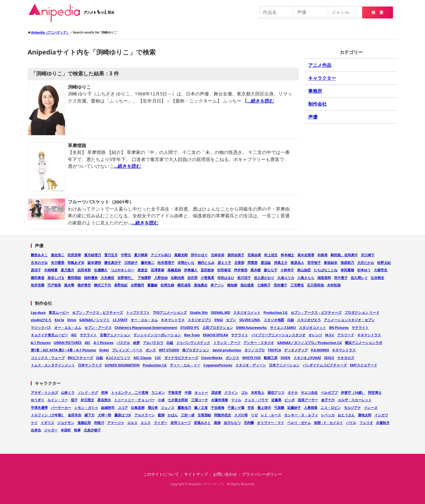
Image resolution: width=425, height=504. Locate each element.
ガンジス (232, 358)
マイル (236, 400)
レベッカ (328, 415)
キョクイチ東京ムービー (49, 335)
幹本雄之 (288, 255)
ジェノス (168, 407)
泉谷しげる (56, 278)
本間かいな (186, 262)
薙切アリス (276, 392)
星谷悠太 (104, 400)
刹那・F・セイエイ (329, 423)
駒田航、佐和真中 (344, 255)
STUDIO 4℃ (190, 327)
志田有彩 (84, 270)
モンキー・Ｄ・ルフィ (301, 415)
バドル (351, 423)
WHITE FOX (252, 358)
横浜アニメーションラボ (364, 343)
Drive (72, 320)
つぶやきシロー (123, 270)
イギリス (47, 423)
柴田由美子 (236, 255)
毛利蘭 (249, 423)
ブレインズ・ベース (127, 350)
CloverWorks (212, 358)
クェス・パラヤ (256, 400)
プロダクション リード (362, 312)
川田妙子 (131, 262)
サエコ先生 (309, 392)
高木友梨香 (306, 255)
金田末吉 (75, 415)
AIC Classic (143, 358)
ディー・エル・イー (185, 365)
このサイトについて (161, 474)
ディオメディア (296, 350)
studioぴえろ (41, 320)
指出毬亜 (247, 285)
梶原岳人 (297, 262)
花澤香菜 (157, 270)
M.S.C (330, 335)
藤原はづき (123, 415)
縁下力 (90, 415)
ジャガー (51, 430)
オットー (201, 392)
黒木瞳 (256, 270)
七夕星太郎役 (178, 400)
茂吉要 (216, 392)
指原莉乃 (347, 262)
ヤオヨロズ (346, 358)
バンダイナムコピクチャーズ (325, 365)
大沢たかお (366, 262)
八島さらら (306, 278)
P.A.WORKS (320, 350)
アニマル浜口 (161, 255)
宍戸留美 (54, 285)
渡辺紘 (266, 262)
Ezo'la (59, 320)
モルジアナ (352, 407)
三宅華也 (297, 285)
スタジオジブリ (200, 320)
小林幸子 (287, 270)
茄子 (74, 400)
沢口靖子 (368, 255)
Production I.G (276, 312)
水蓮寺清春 (220, 400)
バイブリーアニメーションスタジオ (278, 335)
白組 (291, 320)
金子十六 (328, 400)
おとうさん (346, 415)
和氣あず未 (76, 262)
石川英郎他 (315, 285)
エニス (146, 423)
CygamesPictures (218, 365)
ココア (123, 407)
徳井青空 (84, 285)
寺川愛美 (58, 262)
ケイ (34, 423)
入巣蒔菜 (311, 407)
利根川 (99, 423)
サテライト (360, 327)
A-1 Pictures (41, 343)
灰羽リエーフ (181, 423)
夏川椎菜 (141, 255)
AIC (74, 335)
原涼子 (36, 270)
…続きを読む (261, 101)
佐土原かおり (264, 278)
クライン (231, 392)
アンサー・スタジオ (259, 343)
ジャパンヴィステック (193, 343)
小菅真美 (207, 278)
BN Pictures (339, 327)
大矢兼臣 (108, 278)
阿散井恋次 (223, 415)
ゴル (244, 392)
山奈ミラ (68, 392)
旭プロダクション (196, 350)
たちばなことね (326, 270)
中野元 (126, 255)
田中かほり (199, 255)
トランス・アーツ (227, 343)
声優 (313, 117)
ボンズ (151, 350)
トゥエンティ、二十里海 (130, 392)
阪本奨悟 (94, 262)
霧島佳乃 (184, 407)
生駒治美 (178, 278)
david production (227, 350)
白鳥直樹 (138, 407)
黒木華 (69, 285)
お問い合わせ (225, 474)
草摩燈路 (77, 145)
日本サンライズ (90, 365)
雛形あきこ (39, 255)
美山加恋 (304, 270)
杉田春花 (224, 270)
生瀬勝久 (101, 270)
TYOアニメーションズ (170, 312)
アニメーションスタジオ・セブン (349, 320)
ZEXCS (329, 358)
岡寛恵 (253, 262)
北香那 (239, 262)
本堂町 (66, 430)
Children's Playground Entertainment (146, 327)
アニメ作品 (320, 65)
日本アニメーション (284, 365)
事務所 (315, 91)
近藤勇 (276, 400)
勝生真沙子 (113, 262)
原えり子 (224, 262)
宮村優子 (280, 285)
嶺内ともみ (206, 262)
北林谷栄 (218, 255)
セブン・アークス (98, 327)
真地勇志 (201, 285)
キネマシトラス (173, 320)
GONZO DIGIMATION (122, 365)
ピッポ (290, 400)
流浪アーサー (308, 400)
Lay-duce (38, 312)
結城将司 (108, 407)
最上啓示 (264, 407)
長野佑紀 (121, 285)
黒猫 (217, 423)
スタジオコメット (247, 312)
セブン (231, 320)
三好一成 (188, 415)
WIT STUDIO (169, 350)
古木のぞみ (39, 262)
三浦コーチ (200, 400)
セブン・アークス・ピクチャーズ (98, 312)
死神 (104, 392)
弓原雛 (279, 407)
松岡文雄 (167, 285)
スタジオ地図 (274, 320)
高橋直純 (174, 270)
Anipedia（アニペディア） (74, 13)
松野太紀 (384, 262)
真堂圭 (143, 270)
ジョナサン (66, 423)
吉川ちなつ (232, 423)
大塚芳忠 (381, 270)
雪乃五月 (111, 255)
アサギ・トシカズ (44, 392)
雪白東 (153, 407)
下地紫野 (144, 278)
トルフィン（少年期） (48, 415)
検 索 (377, 12)
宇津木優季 (39, 407)
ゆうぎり (38, 400)
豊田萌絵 (74, 278)
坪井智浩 (241, 270)
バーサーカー (61, 407)
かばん (173, 415)
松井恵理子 (166, 262)
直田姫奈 (207, 270)
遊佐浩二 (58, 255)
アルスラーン (145, 415)
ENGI (219, 320)
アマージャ (116, 423)
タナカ (293, 392)
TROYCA (275, 350)
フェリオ (366, 423)
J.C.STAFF (120, 320)
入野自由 (161, 278)
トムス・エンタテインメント (53, 365)
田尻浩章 (74, 255)
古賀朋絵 (204, 415)
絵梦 (137, 343)
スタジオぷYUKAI (307, 358)
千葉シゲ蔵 (236, 407)
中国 (188, 392)
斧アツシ (217, 285)
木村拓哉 (334, 285)
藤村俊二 (148, 262)
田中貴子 (341, 278)
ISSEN (285, 358)
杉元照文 (88, 400)
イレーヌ (371, 407)
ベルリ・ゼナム (299, 423)
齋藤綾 (152, 285)
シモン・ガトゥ (86, 407)
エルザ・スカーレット (355, 400)
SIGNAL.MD (221, 312)
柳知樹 (232, 285)
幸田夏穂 (347, 270)
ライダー (161, 423)
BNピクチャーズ (80, 358)
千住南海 (218, 407)
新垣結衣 (331, 262)
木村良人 (258, 392)
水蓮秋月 (383, 423)
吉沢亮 (192, 278)
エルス (132, 423)
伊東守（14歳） (353, 392)
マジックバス (41, 327)
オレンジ (315, 335)
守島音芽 (175, 392)
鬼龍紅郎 (84, 423)
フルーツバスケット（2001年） (101, 202)
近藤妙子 (294, 407)
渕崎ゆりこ (79, 87)
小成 (161, 400)
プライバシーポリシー (262, 474)
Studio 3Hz (199, 312)
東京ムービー (59, 312)
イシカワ (381, 415)
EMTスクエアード (364, 365)
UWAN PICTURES (67, 343)
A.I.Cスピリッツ (118, 358)
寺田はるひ (226, 278)
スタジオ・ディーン (251, 365)
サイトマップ (196, 474)
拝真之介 (281, 262)
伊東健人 (191, 270)
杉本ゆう (364, 270)
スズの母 (241, 415)
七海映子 (264, 285)
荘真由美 (254, 255)
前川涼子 (244, 278)
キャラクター (322, 78)
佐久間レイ (359, 278)
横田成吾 (184, 285)
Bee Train (192, 335)
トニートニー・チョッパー (134, 400)
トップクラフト (138, 312)
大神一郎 (104, 415)
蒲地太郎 (365, 415)
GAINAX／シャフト (94, 320)
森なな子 (271, 270)
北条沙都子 (92, 430)
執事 (77, 430)
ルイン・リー (58, 400)
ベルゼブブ (329, 392)
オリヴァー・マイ (271, 423)
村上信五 (271, 255)
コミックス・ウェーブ (48, 358)
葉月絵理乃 (93, 255)
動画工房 (271, 358)
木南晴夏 (51, 270)
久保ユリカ (286, 278)
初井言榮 (38, 285)
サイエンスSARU (283, 327)
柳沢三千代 (102, 285)
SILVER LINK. (250, 320)
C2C (158, 358)
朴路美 (323, 255)
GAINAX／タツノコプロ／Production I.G (309, 343)
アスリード (346, 335)
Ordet (104, 350)
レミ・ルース (271, 415)
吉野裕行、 (126, 278)
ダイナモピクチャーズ (181, 358)
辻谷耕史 (378, 278)
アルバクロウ (153, 343)
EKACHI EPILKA (215, 335)
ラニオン (158, 392)
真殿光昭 (181, 255)
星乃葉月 (67, 270)
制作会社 (317, 104)
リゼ (254, 415)
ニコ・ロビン (331, 407)
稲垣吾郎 (324, 278)
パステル (123, 343)
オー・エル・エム (144, 320)
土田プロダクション (218, 327)
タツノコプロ (255, 350)
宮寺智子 (314, 262)
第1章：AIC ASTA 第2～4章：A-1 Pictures (63, 350)
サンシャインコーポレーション (157, 335)
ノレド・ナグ (88, 392)
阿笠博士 (375, 392)
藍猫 (161, 415)
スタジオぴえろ (309, 320)
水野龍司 (137, 285)
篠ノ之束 (201, 407)
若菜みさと (202, 423)
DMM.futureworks (251, 327)
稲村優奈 (91, 278)
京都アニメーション (115, 335)
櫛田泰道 (38, 278)
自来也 (36, 430)
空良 (251, 407)
